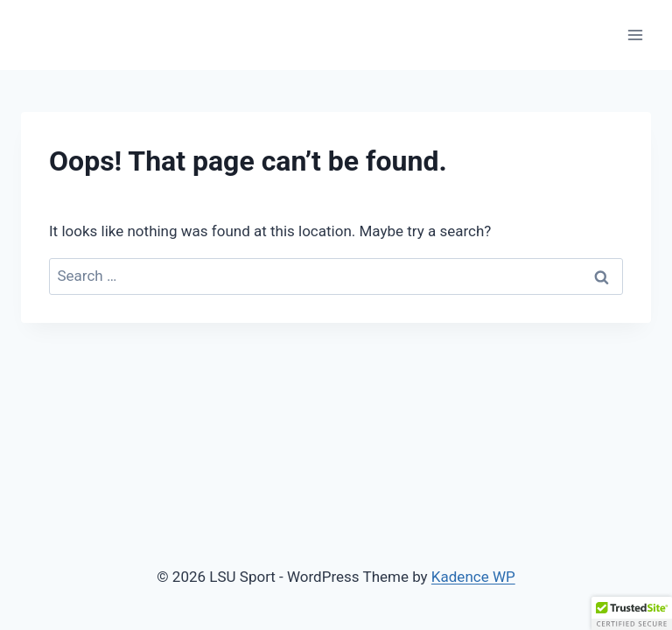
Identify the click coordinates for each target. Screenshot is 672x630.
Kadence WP (473, 577)
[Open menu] (635, 35)
